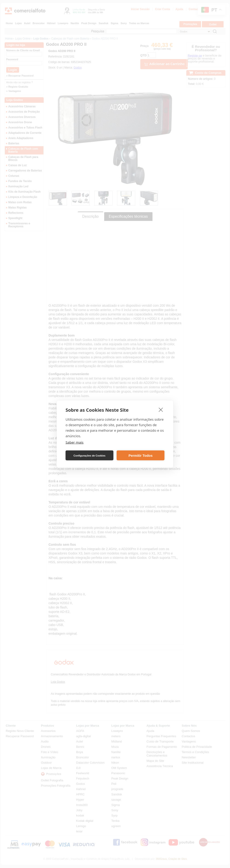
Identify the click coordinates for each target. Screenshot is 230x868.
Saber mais (75, 442)
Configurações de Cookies (90, 455)
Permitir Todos (141, 455)
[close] (161, 410)
